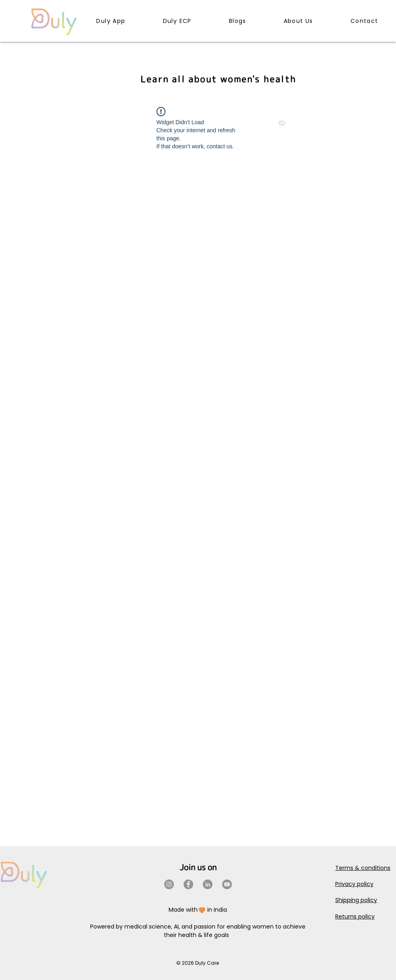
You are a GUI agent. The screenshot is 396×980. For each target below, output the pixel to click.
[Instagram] (169, 884)
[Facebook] (188, 884)
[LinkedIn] (208, 884)
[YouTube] (227, 884)
